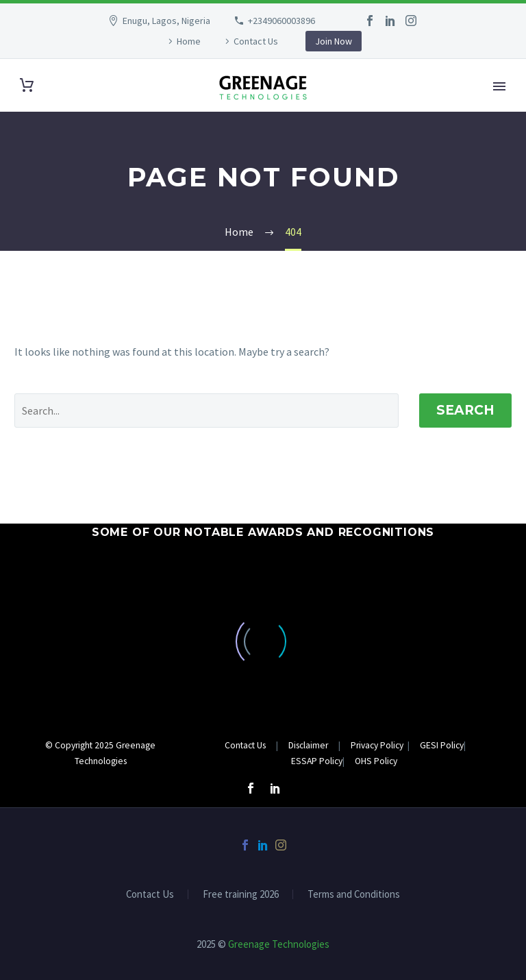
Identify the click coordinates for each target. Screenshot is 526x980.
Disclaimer (309, 745)
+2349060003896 (281, 21)
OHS (357, 761)
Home (189, 41)
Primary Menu (499, 86)
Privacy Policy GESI (394, 745)
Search (465, 410)
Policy (451, 745)
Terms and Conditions (354, 895)
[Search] (206, 411)
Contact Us (256, 41)
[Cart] (27, 85)
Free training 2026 (241, 895)
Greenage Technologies (279, 944)
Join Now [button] (334, 41)
